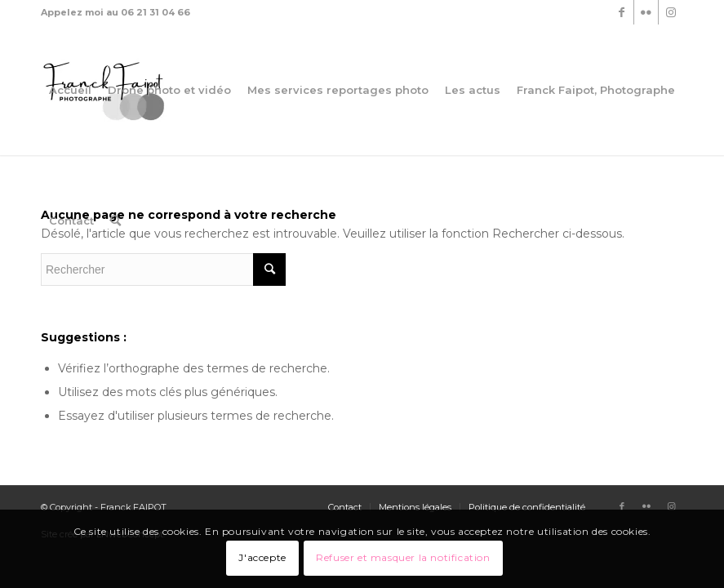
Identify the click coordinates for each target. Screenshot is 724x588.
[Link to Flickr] (646, 12)
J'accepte (262, 557)
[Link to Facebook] (622, 12)
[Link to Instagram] (671, 12)
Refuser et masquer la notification (403, 557)
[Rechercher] (115, 220)
